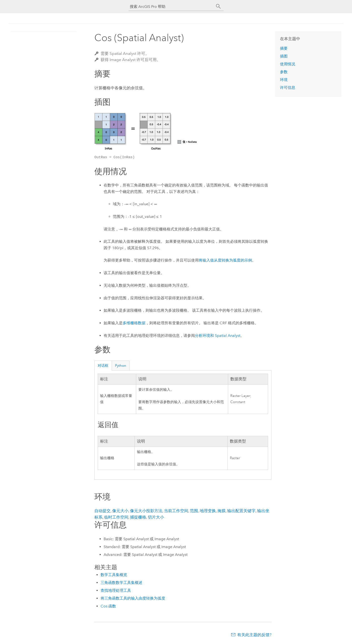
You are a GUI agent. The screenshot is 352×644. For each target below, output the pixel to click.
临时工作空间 (116, 517)
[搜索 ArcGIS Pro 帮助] (171, 7)
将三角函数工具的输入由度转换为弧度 (133, 598)
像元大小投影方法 (146, 511)
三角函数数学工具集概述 (121, 583)
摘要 (284, 48)
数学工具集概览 (114, 575)
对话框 (103, 366)
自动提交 (102, 511)
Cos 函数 (108, 606)
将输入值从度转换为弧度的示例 (225, 260)
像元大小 (120, 511)
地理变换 (208, 511)
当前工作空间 (176, 511)
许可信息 (288, 88)
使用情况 (288, 64)
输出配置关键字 (241, 511)
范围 (194, 511)
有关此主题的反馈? (254, 635)
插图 (284, 56)
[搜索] (218, 6)
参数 (284, 72)
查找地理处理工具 (116, 590)
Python (121, 366)
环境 (284, 80)
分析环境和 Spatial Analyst (218, 336)
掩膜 (222, 511)
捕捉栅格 (138, 517)
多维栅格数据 (134, 323)
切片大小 (156, 517)
